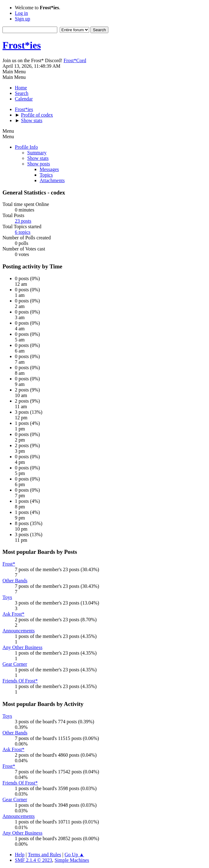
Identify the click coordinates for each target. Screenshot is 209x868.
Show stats (38, 158)
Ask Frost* (13, 614)
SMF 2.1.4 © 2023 (33, 860)
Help (20, 855)
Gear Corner (15, 664)
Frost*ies (22, 45)
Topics (46, 175)
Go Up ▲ (74, 855)
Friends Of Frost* (20, 681)
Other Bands (15, 581)
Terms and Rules (44, 855)
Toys (7, 597)
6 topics (23, 232)
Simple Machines (72, 860)
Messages (49, 169)
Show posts (39, 164)
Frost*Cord (75, 60)
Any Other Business (22, 647)
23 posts (23, 221)
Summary (37, 153)
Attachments (52, 180)
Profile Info (26, 147)
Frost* (9, 564)
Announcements (19, 631)
